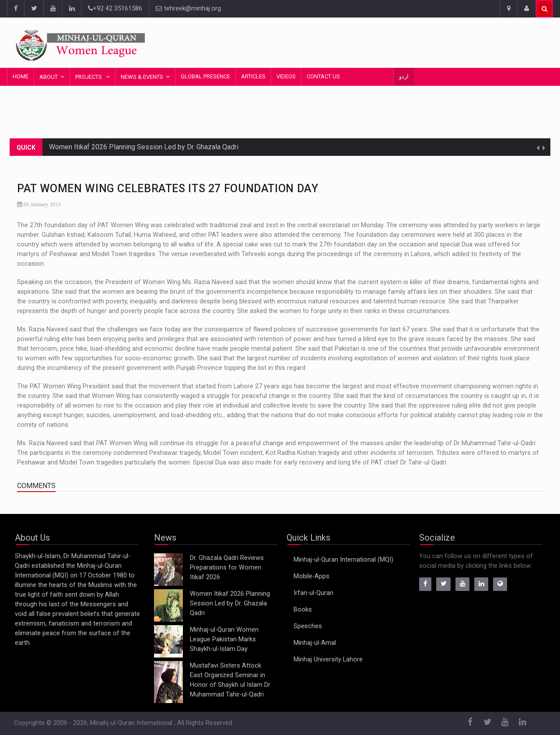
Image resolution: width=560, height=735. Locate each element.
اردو (404, 76)
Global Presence (205, 76)
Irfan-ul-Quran (313, 593)
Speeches (308, 626)
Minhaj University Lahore (328, 659)
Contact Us (323, 76)
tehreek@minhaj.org (188, 9)
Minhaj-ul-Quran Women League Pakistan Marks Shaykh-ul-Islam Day (224, 639)
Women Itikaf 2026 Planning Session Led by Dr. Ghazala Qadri (144, 147)
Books (303, 610)
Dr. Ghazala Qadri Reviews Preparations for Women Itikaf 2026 (227, 568)
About (49, 77)
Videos (286, 76)
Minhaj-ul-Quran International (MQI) (343, 560)
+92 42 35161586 (115, 9)
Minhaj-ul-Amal (315, 643)
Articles (253, 76)
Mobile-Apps (311, 576)
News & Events (142, 77)
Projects (89, 77)
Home (21, 76)
